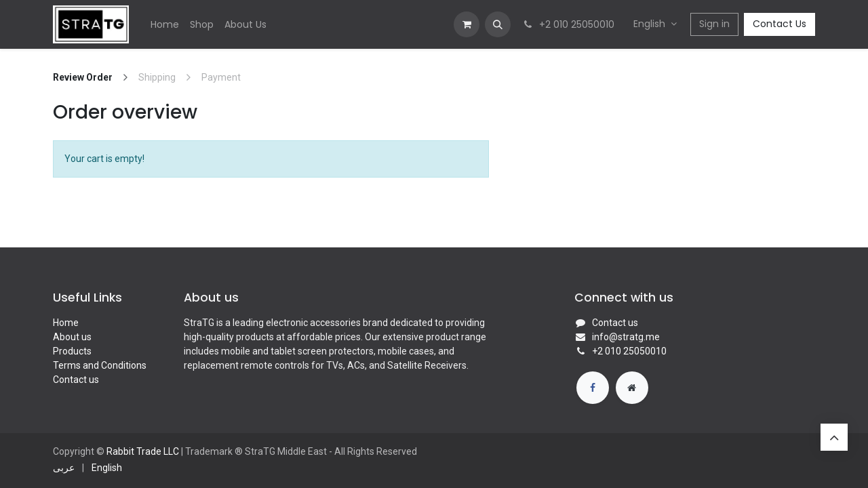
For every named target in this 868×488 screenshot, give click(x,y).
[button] (498, 24)
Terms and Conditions (100, 365)
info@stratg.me (626, 337)
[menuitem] (165, 25)
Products (72, 351)
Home (66, 323)
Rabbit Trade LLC (143, 451)
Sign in (714, 24)
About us (72, 337)
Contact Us (780, 24)
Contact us (76, 380)
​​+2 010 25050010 (629, 351)
